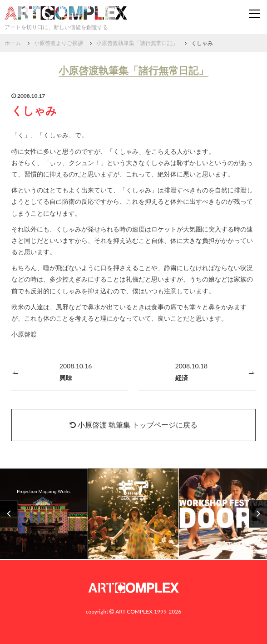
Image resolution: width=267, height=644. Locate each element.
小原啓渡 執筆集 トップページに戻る (133, 425)
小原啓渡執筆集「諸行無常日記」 (137, 43)
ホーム (13, 43)
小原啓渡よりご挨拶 (59, 43)
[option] (133, 514)
